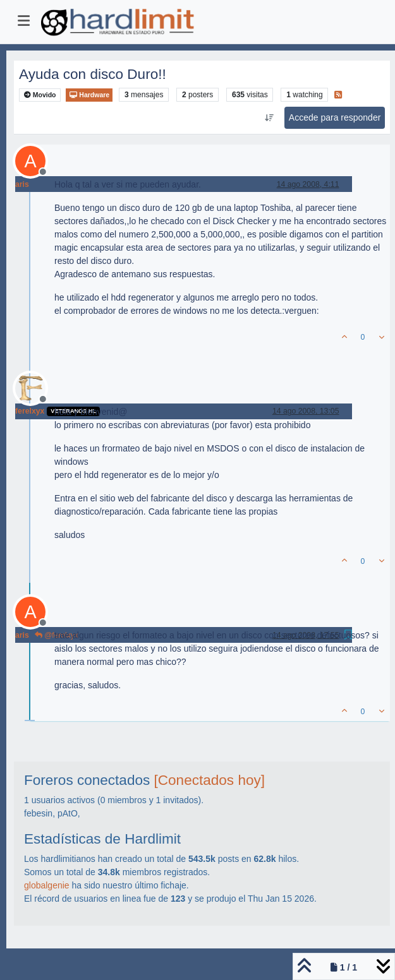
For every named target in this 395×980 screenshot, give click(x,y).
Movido (40, 95)
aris (22, 184)
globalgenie (47, 885)
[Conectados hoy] (210, 780)
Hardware (89, 95)
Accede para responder (335, 117)
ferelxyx (30, 411)
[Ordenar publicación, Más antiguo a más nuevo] (269, 118)
